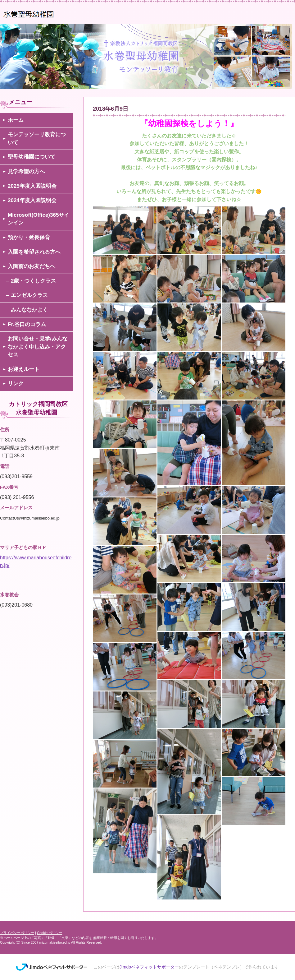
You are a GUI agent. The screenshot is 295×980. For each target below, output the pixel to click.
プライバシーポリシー (17, 933)
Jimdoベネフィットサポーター (149, 967)
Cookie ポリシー (50, 933)
